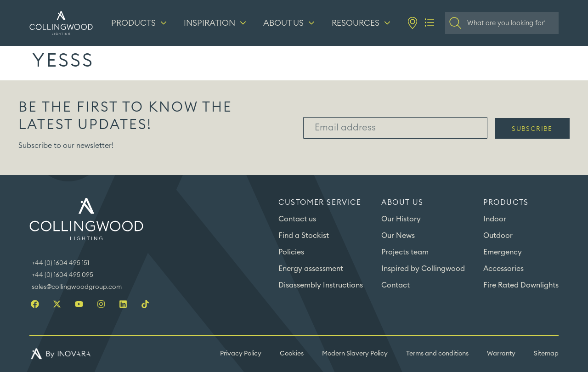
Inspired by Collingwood (423, 269)
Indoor (495, 219)
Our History (401, 219)
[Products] (140, 23)
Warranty (501, 354)
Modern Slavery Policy (355, 354)
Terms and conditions (437, 354)
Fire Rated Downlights (521, 285)
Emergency (503, 252)
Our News (398, 236)
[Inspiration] (216, 23)
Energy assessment (311, 269)
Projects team (405, 252)
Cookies (292, 354)
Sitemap (546, 354)
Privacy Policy (241, 354)
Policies (291, 252)
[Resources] (362, 23)
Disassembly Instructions (321, 285)
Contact (396, 285)
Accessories (503, 269)
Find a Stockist (304, 236)
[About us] (290, 23)
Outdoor (498, 236)
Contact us (297, 219)
